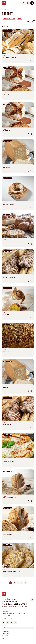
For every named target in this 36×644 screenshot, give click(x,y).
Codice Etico (6, 636)
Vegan (20, 19)
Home (5, 9)
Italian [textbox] (5, 628)
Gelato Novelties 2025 (9, 19)
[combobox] (18, 628)
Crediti (4, 638)
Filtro (31, 22)
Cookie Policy (6, 631)
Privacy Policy (6, 634)
